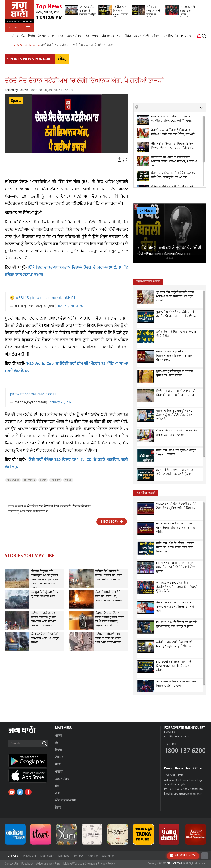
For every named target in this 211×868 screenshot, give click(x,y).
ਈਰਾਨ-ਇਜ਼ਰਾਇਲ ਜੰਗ (165, 36)
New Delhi (30, 856)
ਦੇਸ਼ (23, 36)
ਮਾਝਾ (51, 36)
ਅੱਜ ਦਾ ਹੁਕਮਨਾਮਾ (112, 36)
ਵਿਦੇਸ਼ (32, 36)
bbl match (29, 480)
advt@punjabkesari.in (177, 736)
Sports (16, 101)
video (68, 480)
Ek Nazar (147, 211)
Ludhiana (64, 856)
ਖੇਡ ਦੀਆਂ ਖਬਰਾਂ (146, 493)
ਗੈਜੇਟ (128, 36)
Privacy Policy (107, 864)
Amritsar (93, 856)
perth (43, 480)
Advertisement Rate (48, 864)
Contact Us (12, 864)
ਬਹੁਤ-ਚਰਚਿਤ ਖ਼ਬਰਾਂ (148, 282)
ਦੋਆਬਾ (42, 36)
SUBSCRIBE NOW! (183, 856)
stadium (56, 480)
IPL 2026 (186, 36)
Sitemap (90, 864)
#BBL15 (22, 298)
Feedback (27, 864)
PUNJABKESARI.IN (176, 863)
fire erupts (13, 480)
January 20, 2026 (70, 306)
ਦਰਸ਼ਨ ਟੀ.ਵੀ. (142, 36)
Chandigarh (47, 856)
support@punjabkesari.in (187, 794)
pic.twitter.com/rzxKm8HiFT (53, 298)
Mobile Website (73, 864)
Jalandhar (108, 856)
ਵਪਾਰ (95, 36)
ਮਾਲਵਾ (60, 36)
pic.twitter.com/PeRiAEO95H (33, 394)
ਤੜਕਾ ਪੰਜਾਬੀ (75, 36)
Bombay (79, 856)
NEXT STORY (112, 522)
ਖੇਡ (87, 36)
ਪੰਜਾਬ (15, 36)
